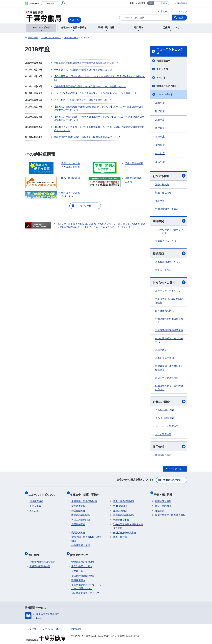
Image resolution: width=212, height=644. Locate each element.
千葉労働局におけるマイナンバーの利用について (86, 582)
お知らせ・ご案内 (169, 283)
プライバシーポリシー (54, 624)
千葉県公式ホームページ (168, 242)
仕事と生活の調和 (164, 359)
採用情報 (169, 448)
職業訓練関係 (78, 530)
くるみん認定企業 (164, 411)
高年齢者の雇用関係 (124, 513)
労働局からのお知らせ (168, 86)
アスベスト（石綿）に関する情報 (169, 302)
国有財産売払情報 (164, 312)
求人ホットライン (164, 271)
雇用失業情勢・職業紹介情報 (170, 513)
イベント (161, 78)
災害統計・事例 (163, 499)
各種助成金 (161, 351)
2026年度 (160, 103)
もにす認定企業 (163, 436)
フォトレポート (165, 94)
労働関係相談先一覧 (40, 561)
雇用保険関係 (120, 508)
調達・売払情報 (163, 193)
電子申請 (160, 201)
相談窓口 (169, 254)
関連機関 (169, 221)
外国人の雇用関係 (81, 518)
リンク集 (32, 624)
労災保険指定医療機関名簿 (169, 331)
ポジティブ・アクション (168, 292)
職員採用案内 (78, 575)
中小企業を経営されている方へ (169, 341)
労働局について (81, 551)
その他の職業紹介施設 (83, 571)
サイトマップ (180, 11)
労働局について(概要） (83, 557)
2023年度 (160, 128)
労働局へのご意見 (172, 480)
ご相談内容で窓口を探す (42, 557)
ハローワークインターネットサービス (169, 232)
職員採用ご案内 (163, 457)
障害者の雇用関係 (81, 513)
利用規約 (76, 624)
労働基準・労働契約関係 (84, 499)
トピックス (162, 69)
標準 (151, 3)
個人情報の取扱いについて (85, 588)
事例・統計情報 (164, 493)
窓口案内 (35, 551)
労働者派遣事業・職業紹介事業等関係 (128, 524)
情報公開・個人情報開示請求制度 (86, 537)
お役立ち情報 (169, 176)
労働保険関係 (120, 504)
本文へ (164, 11)
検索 (181, 18)
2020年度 (160, 153)
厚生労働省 (182, 3)
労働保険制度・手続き (167, 209)
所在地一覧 (77, 566)
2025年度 (160, 111)
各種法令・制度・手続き (86, 493)
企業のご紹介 (169, 403)
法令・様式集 (162, 185)
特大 (165, 3)
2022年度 (160, 137)
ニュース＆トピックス (170, 51)
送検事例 (160, 508)
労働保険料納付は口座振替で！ (169, 322)
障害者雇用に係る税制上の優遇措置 (169, 369)
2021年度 (160, 145)
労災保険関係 (78, 508)
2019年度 (160, 162)
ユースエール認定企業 (167, 428)
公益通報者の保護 (81, 543)
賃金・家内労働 (163, 504)
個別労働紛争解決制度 (125, 530)
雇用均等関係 (78, 522)
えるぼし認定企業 (164, 419)
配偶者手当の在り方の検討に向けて (169, 389)
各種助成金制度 (121, 518)
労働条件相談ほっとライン (169, 263)
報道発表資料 (163, 61)
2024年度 (160, 120)
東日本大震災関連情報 (167, 379)
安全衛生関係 (78, 504)
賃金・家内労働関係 (124, 499)
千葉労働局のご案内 (82, 561)
